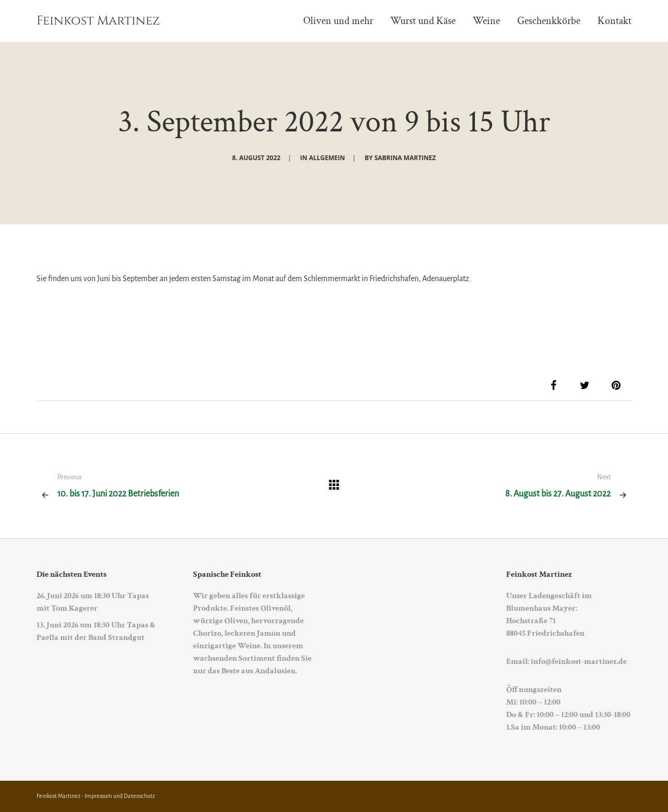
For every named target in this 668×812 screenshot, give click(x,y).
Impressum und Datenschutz (120, 796)
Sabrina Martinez (405, 158)
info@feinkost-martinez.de (579, 662)
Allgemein (327, 158)
